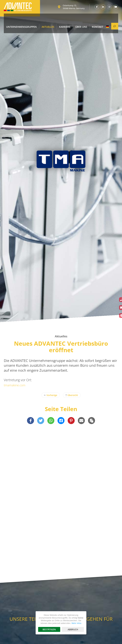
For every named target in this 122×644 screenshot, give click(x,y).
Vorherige (51, 395)
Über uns (73, 19)
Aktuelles (43, 19)
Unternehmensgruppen (19, 19)
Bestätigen (49, 629)
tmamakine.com (16, 385)
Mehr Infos (76, 623)
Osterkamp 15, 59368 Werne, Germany (74, 8)
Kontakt (87, 19)
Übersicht (72, 395)
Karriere (58, 19)
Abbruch (73, 629)
